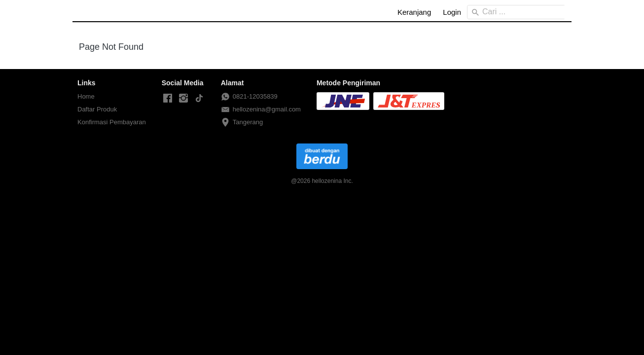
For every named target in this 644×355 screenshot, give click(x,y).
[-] (168, 99)
